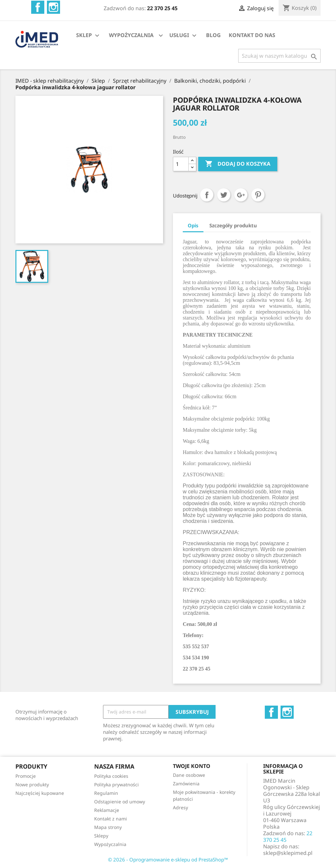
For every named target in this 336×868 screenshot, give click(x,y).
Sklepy (101, 836)
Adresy (180, 807)
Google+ (241, 195)
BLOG (213, 35)
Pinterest (258, 195)
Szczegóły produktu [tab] (233, 225)
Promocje (26, 776)
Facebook (38, 7)
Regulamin (106, 793)
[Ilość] (181, 164)
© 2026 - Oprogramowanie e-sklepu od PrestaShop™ (168, 859)
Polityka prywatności (116, 785)
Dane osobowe (189, 775)
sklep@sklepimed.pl (288, 853)
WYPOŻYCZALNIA (131, 35)
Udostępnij (207, 195)
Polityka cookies (111, 776)
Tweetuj (224, 195)
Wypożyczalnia (110, 844)
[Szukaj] (279, 56)
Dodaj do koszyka (238, 164)
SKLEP (89, 36)
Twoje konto (192, 766)
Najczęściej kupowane (40, 793)
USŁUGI (184, 36)
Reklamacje (107, 810)
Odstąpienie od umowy (120, 802)
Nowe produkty (32, 785)
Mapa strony (108, 827)
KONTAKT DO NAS (252, 35)
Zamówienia (186, 784)
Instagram (53, 7)
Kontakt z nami (111, 819)
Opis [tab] (193, 225)
